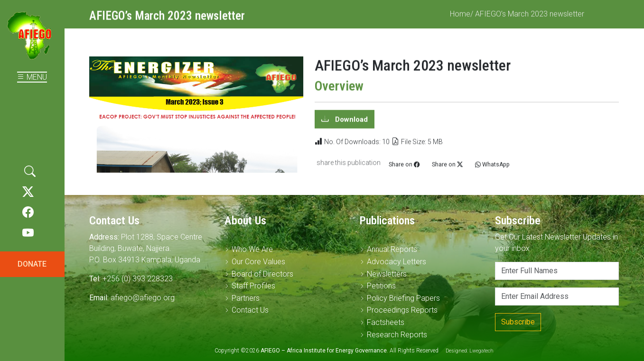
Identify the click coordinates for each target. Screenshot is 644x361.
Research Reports (397, 335)
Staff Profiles (253, 286)
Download (350, 124)
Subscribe (518, 322)
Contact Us (250, 310)
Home (460, 19)
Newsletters (387, 274)
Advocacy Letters (397, 262)
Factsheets (386, 322)
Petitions (381, 286)
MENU (32, 77)
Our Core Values (258, 262)
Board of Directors (262, 274)
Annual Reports (392, 249)
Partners (246, 298)
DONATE (32, 264)
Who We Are (252, 249)
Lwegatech (481, 351)
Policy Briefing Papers (403, 298)
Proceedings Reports (402, 310)
